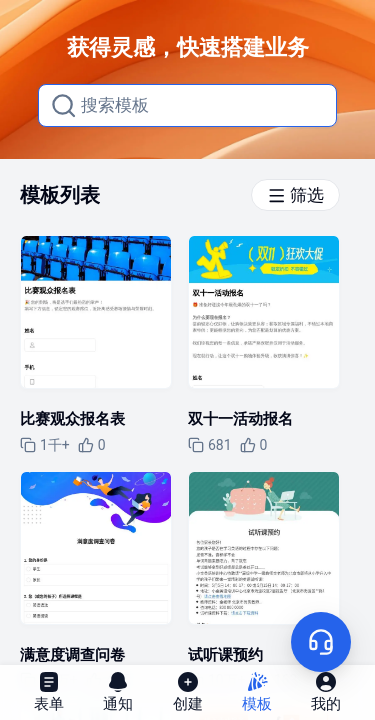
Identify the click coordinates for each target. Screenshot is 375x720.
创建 (188, 691)
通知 (118, 691)
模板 (257, 691)
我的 (326, 691)
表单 (49, 691)
